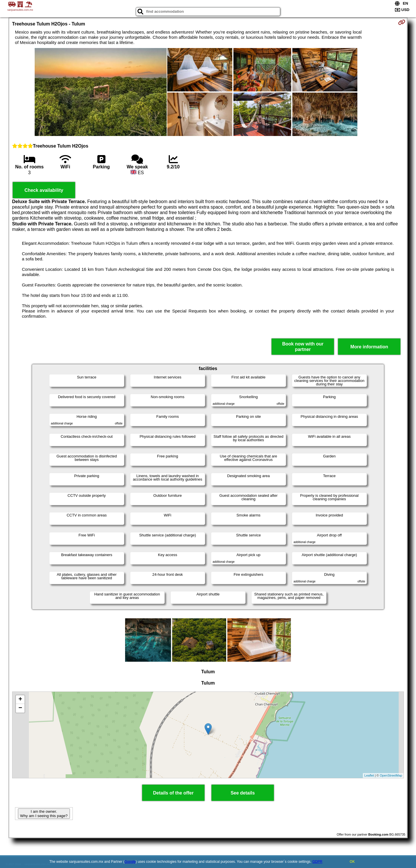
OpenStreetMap (391, 775)
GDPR (317, 862)
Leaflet (369, 775)
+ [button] (20, 700)
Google (130, 862)
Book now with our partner (303, 347)
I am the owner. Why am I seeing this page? (44, 814)
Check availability (44, 190)
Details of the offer (173, 793)
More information (369, 347)
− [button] (20, 708)
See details (243, 793)
